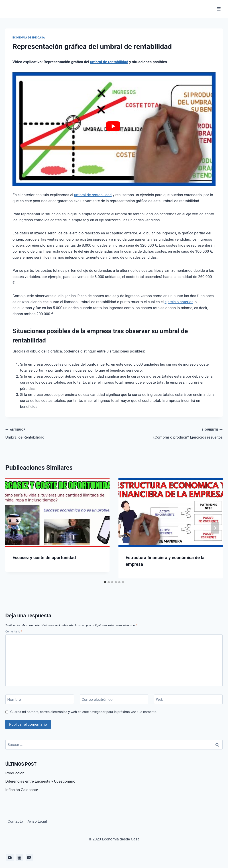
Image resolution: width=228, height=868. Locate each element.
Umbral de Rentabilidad (58, 433)
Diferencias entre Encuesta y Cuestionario (40, 781)
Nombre (14, 699)
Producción (15, 773)
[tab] (105, 582)
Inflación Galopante (22, 790)
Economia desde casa (29, 38)
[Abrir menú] (219, 9)
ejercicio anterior (179, 302)
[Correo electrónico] (114, 699)
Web (160, 699)
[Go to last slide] (13, 528)
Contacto (15, 821)
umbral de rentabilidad (109, 62)
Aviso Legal (37, 821)
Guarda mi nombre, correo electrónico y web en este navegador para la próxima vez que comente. (84, 712)
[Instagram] (20, 858)
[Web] (188, 699)
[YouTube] (10, 858)
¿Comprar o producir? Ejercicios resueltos (170, 433)
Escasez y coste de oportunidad (44, 558)
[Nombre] (40, 699)
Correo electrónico (97, 699)
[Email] (29, 858)
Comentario (14, 631)
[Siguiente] (215, 528)
